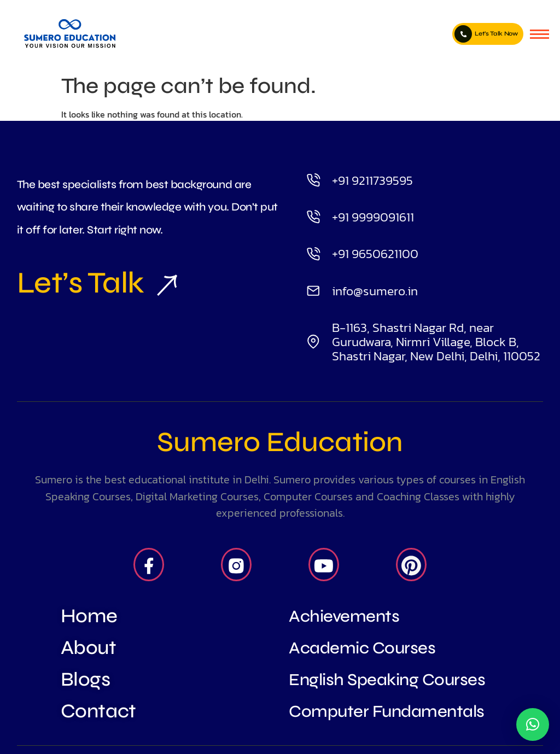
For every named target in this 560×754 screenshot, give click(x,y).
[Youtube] (324, 565)
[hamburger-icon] (539, 34)
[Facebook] (149, 565)
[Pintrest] (411, 565)
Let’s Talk (92, 283)
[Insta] (236, 565)
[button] (533, 724)
